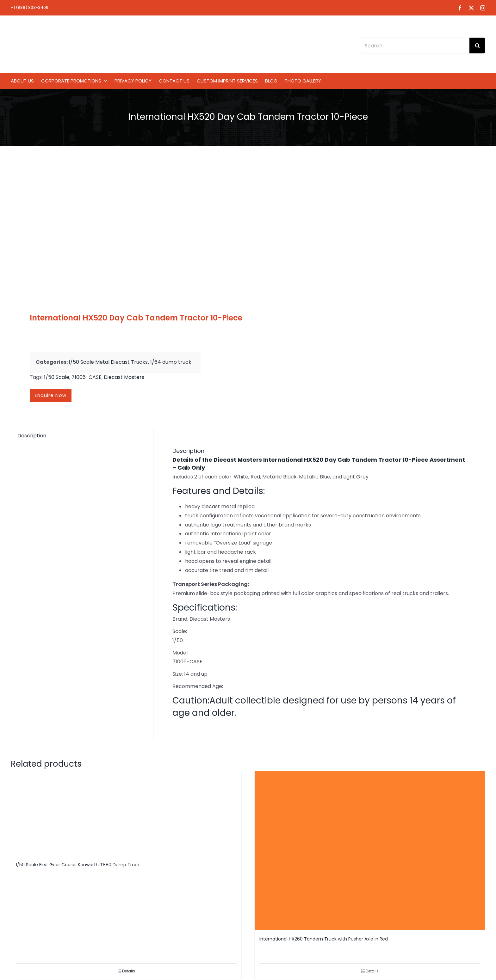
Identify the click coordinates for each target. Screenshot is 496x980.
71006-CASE (87, 377)
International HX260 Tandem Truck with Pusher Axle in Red (324, 939)
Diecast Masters (124, 377)
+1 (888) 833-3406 (30, 7)
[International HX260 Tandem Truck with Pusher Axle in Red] (370, 850)
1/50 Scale (57, 377)
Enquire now (51, 395)
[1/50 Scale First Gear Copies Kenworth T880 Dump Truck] (126, 813)
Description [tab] (32, 436)
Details (129, 971)
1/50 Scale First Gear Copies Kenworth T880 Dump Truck (78, 865)
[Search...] (415, 46)
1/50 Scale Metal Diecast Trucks (108, 362)
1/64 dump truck (171, 362)
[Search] (477, 46)
